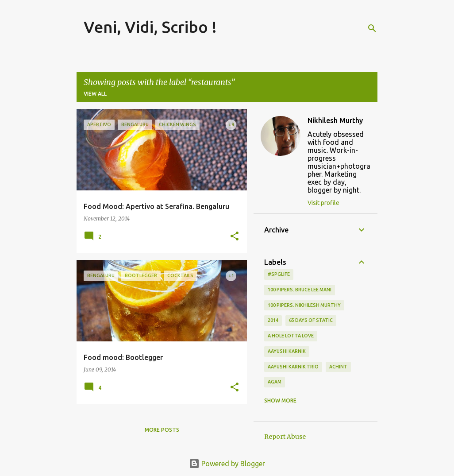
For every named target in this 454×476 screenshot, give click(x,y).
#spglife (279, 274)
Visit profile (323, 203)
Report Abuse (285, 437)
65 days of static (311, 320)
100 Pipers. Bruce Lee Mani (300, 290)
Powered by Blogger (227, 464)
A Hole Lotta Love (291, 336)
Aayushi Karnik (287, 351)
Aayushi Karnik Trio (293, 367)
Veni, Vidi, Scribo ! (150, 27)
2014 (273, 320)
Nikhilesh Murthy (335, 120)
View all (95, 94)
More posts (162, 430)
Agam (275, 382)
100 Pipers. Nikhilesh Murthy (304, 305)
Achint (338, 367)
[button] (235, 237)
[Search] (372, 28)
